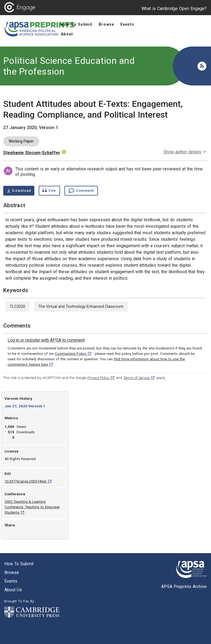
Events (11, 581)
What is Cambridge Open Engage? (174, 9)
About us (13, 590)
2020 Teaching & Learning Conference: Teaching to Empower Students (32, 507)
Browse (12, 572)
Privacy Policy (101, 378)
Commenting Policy (73, 354)
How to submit (19, 564)
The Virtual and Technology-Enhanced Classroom (81, 306)
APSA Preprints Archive (184, 587)
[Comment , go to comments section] (81, 191)
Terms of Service (139, 378)
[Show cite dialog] (49, 191)
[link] (46, 340)
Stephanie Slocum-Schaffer (32, 153)
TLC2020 (17, 306)
